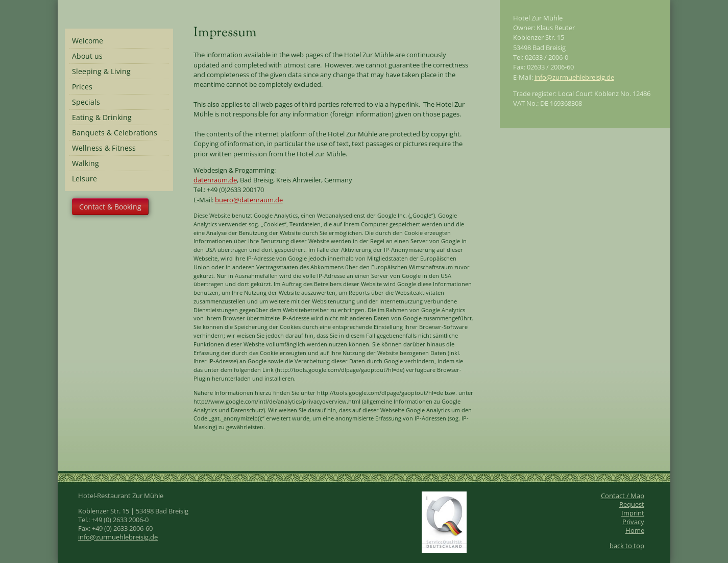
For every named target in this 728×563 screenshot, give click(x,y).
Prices (82, 87)
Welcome (88, 41)
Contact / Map (623, 496)
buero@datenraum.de (249, 200)
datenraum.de (215, 180)
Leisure (84, 179)
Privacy (633, 522)
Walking (86, 163)
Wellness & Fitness (104, 148)
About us (87, 56)
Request (632, 505)
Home (635, 531)
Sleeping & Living (101, 71)
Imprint (633, 513)
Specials (86, 102)
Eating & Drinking (102, 117)
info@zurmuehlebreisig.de (574, 77)
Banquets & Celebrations (115, 133)
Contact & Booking (110, 207)
